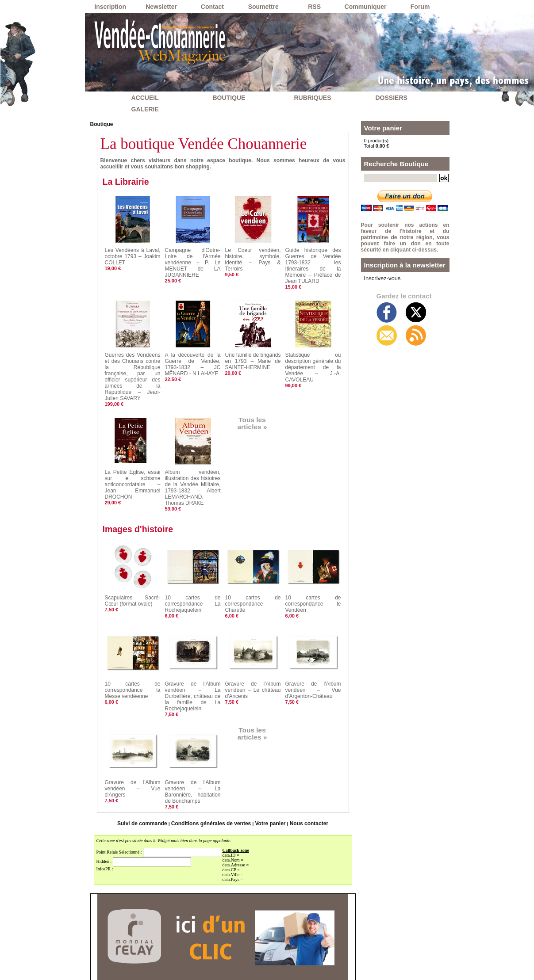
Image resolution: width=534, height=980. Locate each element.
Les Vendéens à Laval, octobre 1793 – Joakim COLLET (133, 254)
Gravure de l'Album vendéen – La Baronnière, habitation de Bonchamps (193, 743)
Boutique (101, 124)
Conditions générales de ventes (212, 773)
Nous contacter (302, 773)
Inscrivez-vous (380, 278)
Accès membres (242, 970)
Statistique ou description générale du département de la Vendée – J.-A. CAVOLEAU (313, 351)
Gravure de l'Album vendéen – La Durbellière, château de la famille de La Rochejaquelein (193, 654)
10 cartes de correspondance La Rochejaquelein (193, 568)
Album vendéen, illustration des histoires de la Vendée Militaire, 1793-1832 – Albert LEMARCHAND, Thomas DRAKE (193, 456)
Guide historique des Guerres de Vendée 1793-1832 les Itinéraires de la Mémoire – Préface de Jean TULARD (313, 259)
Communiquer (366, 7)
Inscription (110, 7)
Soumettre (263, 7)
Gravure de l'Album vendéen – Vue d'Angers (133, 738)
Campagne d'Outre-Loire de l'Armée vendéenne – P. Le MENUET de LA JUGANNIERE (193, 257)
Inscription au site (290, 970)
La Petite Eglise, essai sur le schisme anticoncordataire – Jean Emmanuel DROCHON (133, 450)
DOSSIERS (392, 98)
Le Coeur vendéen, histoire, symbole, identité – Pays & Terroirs (253, 254)
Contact (212, 7)
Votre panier (267, 773)
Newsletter (161, 7)
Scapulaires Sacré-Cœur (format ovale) (133, 565)
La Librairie (129, 181)
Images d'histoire (142, 494)
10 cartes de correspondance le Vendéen (313, 568)
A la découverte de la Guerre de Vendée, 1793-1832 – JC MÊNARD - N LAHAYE (193, 351)
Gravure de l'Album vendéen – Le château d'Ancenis (253, 652)
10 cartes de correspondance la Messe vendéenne (133, 652)
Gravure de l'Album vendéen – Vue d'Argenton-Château (313, 652)
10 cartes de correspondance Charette (253, 565)
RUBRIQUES (313, 98)
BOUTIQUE (229, 98)
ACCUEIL (145, 98)
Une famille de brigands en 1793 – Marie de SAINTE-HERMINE (253, 348)
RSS (314, 7)
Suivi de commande (148, 773)
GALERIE (145, 109)
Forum (420, 7)
